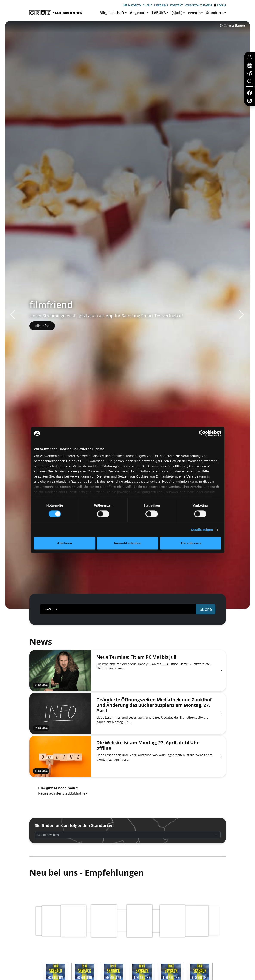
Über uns (161, 5)
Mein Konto (132, 5)
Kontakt (176, 5)
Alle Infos (42, 326)
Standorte (215, 13)
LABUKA (159, 13)
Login (220, 5)
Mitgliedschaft (112, 13)
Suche (147, 5)
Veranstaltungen (198, 5)
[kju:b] (177, 13)
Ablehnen (65, 543)
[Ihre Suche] (118, 609)
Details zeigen (202, 530)
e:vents (194, 13)
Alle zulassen (190, 543)
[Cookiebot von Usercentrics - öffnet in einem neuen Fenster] (202, 433)
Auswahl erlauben (127, 543)
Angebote (138, 13)
